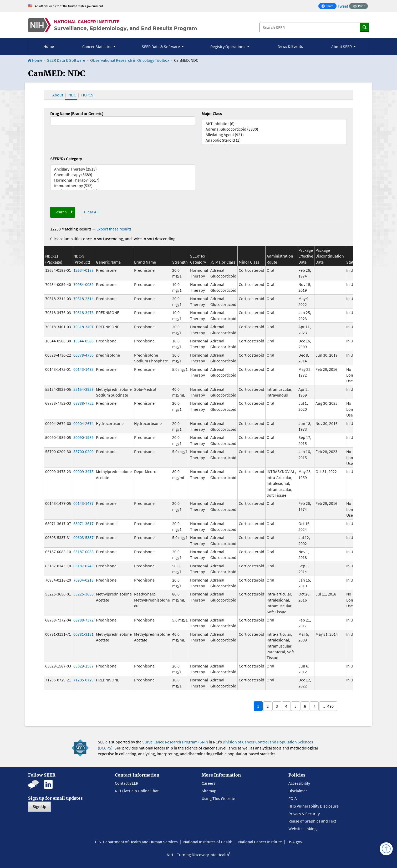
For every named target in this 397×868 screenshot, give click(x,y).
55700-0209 (83, 451)
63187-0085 (83, 552)
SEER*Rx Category (66, 159)
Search (61, 212)
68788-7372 (83, 620)
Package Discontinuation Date (330, 256)
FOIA (293, 798)
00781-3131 (83, 634)
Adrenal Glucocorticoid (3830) (274, 129)
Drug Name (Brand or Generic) (77, 114)
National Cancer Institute (260, 842)
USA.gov (295, 842)
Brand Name (145, 262)
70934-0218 (83, 580)
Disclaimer (298, 791)
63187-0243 (83, 566)
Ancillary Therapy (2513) (123, 169)
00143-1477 (83, 503)
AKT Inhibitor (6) (274, 124)
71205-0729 (83, 680)
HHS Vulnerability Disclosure (314, 806)
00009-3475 (83, 471)
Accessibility (299, 783)
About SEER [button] (342, 47)
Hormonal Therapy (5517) (123, 180)
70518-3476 (83, 312)
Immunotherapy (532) (123, 186)
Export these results (114, 229)
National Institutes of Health (208, 842)
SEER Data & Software (66, 60)
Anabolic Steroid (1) (274, 140)
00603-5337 (83, 537)
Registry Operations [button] (228, 47)
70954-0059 (83, 284)
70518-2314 (83, 299)
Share (329, 6)
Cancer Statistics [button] (97, 47)
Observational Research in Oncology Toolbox (130, 60)
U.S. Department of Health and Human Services (136, 842)
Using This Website (218, 798)
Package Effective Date (306, 256)
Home (49, 46)
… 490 (328, 706)
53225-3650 (83, 594)
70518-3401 (83, 327)
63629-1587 (83, 666)
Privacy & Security (304, 814)
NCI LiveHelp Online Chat (137, 791)
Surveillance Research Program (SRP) (175, 742)
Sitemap (209, 791)
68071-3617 (83, 523)
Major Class (212, 114)
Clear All (91, 212)
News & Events (290, 46)
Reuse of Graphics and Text (312, 821)
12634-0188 (83, 270)
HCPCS (87, 95)
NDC (72, 95)
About (58, 95)
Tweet (343, 6)
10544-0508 (83, 341)
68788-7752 (83, 403)
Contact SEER (127, 783)
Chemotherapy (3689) (123, 175)
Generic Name (108, 262)
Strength (180, 262)
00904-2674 (83, 423)
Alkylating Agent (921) (274, 135)
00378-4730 (83, 355)
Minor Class (249, 262)
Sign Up (39, 807)
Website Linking (302, 829)
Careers (208, 783)
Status (352, 262)
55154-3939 (83, 389)
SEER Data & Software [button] (161, 47)
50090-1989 (83, 437)
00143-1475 (83, 369)
